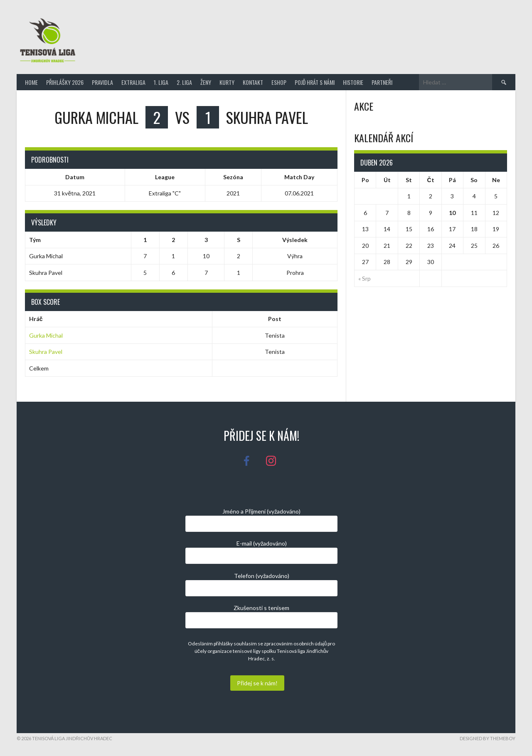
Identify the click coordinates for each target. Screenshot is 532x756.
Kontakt (253, 82)
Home (31, 82)
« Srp (365, 278)
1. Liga (161, 82)
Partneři (382, 82)
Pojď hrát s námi (315, 82)
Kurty (227, 82)
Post (275, 319)
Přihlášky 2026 (65, 82)
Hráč (36, 319)
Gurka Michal (46, 335)
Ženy (206, 82)
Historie (353, 82)
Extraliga (133, 82)
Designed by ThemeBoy (488, 738)
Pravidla (102, 82)
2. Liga (184, 82)
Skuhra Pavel (46, 352)
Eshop (279, 82)
